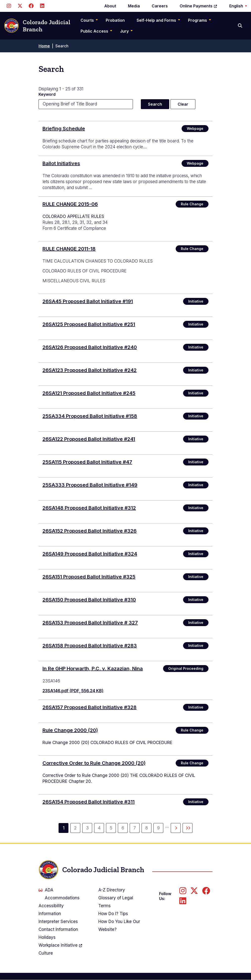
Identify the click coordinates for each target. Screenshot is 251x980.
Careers (160, 6)
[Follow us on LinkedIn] (42, 6)
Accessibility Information (51, 910)
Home (44, 46)
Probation (115, 20)
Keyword (47, 94)
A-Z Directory (112, 890)
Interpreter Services (58, 922)
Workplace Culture (61, 948)
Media (134, 6)
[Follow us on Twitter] (20, 6)
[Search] (241, 26)
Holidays (47, 937)
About (110, 6)
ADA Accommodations (59, 894)
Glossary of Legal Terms (116, 902)
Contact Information (58, 929)
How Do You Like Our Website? (119, 925)
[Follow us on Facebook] (31, 6)
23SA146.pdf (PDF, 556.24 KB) (73, 691)
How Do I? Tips (113, 914)
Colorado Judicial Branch (37, 26)
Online (199, 6)
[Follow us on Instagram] (9, 6)
